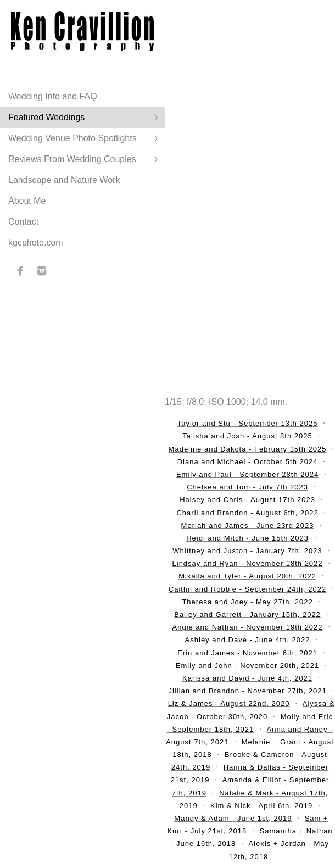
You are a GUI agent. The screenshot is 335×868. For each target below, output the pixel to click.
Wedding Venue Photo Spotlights (72, 138)
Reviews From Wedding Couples (72, 159)
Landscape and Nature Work (64, 180)
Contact (23, 222)
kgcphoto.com (36, 243)
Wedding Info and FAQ (53, 96)
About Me (27, 201)
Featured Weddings (46, 117)
